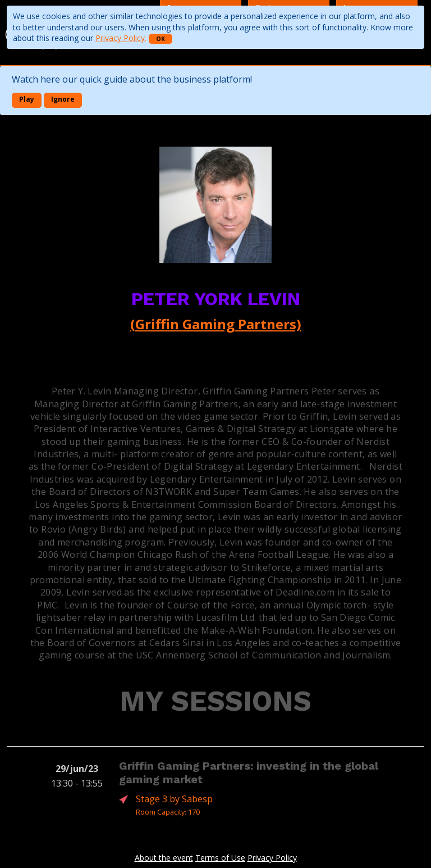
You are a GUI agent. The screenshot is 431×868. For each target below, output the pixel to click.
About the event (164, 858)
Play (27, 99)
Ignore (63, 99)
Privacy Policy (120, 38)
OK (161, 39)
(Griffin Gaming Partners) (216, 324)
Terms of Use (220, 858)
